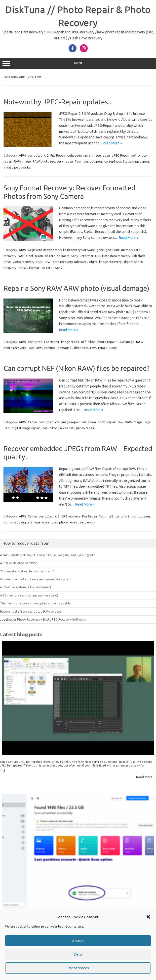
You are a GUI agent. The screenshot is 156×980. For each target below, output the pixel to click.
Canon (32, 422)
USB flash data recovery (113, 256)
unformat (87, 256)
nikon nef (67, 428)
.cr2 (7, 428)
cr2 (46, 155)
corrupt (50, 348)
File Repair (58, 155)
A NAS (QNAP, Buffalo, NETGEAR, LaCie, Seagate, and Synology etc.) (48, 555)
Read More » (112, 143)
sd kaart (63, 256)
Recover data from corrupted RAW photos (31, 611)
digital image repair (26, 428)
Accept (78, 941)
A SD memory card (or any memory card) (29, 595)
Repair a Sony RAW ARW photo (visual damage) (76, 288)
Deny (78, 954)
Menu (78, 63)
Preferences (78, 968)
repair (69, 161)
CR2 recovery (71, 516)
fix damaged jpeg (136, 161)
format (34, 268)
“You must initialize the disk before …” (27, 571)
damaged (65, 348)
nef (134, 155)
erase (23, 268)
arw (47, 262)
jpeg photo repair (65, 522)
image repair (101, 155)
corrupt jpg (113, 161)
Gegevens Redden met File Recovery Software (61, 250)
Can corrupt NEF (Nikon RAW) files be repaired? (77, 368)
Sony (74, 256)
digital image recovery (105, 262)
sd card (50, 256)
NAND (22, 256)
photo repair (107, 342)
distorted (81, 348)
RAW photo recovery (48, 161)
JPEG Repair (121, 155)
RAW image (22, 161)
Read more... (145, 777)
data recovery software (70, 262)
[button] (148, 917)
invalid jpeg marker (18, 167)
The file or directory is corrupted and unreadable (35, 603)
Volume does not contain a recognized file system (36, 579)
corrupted (35, 155)
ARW (22, 155)
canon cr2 (122, 516)
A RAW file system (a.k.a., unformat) (25, 587)
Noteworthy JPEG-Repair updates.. (58, 102)
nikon (39, 256)
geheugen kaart (79, 155)
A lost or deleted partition (19, 563)
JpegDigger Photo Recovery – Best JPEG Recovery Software (43, 619)
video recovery (23, 262)
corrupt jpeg (93, 161)
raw (93, 348)
